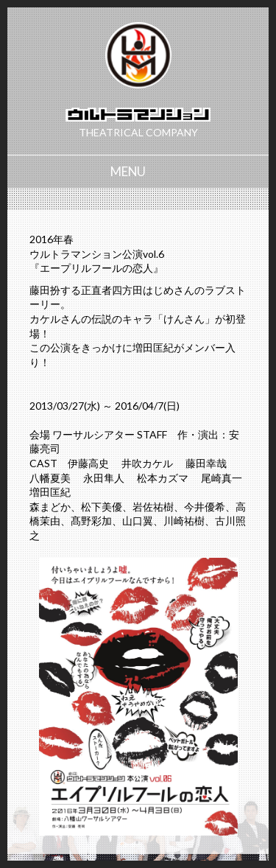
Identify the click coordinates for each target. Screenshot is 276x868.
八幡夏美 (50, 478)
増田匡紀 (50, 492)
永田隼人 (104, 478)
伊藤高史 (88, 463)
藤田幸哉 (206, 463)
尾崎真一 (222, 478)
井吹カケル (147, 463)
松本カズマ (163, 478)
